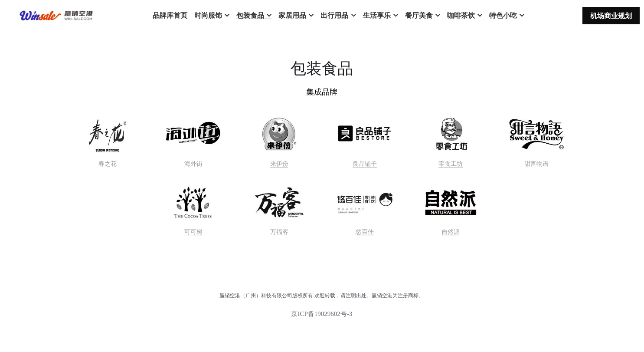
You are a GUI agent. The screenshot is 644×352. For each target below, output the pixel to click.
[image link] (279, 134)
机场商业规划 (611, 16)
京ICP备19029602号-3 (322, 314)
